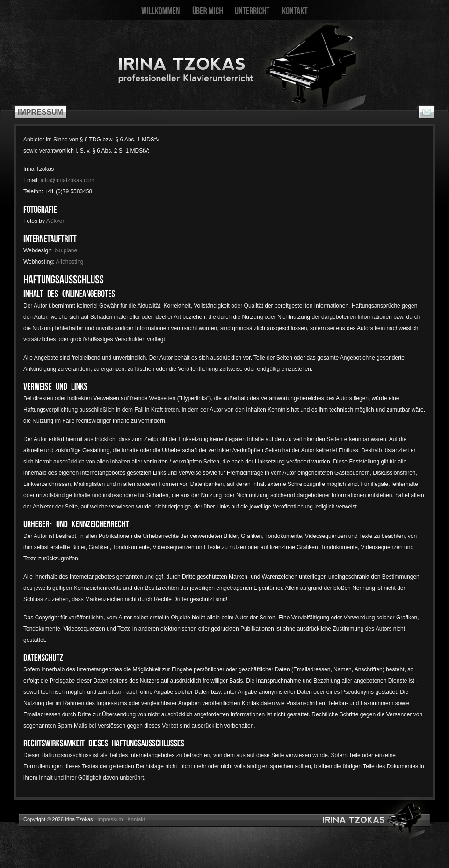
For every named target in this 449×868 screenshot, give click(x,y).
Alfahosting (69, 262)
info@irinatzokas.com (68, 180)
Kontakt (136, 819)
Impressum (110, 819)
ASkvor (55, 221)
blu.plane (66, 250)
